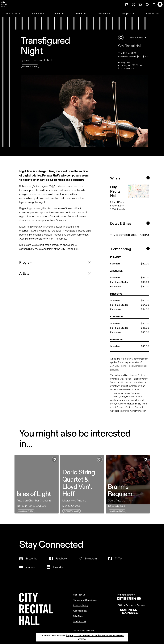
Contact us (79, 595)
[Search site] (154, 4)
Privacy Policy (81, 605)
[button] (133, 53)
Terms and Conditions (85, 600)
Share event (138, 38)
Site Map (78, 616)
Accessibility (80, 611)
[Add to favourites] (121, 37)
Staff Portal (79, 621)
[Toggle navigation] (160, 4)
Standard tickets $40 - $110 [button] (133, 56)
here (124, 411)
